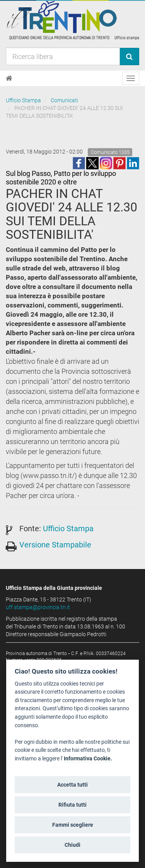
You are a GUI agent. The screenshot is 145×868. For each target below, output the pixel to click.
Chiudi (72, 845)
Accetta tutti (72, 785)
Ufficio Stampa (23, 100)
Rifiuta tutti (72, 805)
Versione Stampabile (55, 545)
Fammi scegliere (73, 825)
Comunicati (64, 100)
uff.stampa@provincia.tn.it (38, 607)
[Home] (9, 78)
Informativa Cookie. (88, 759)
